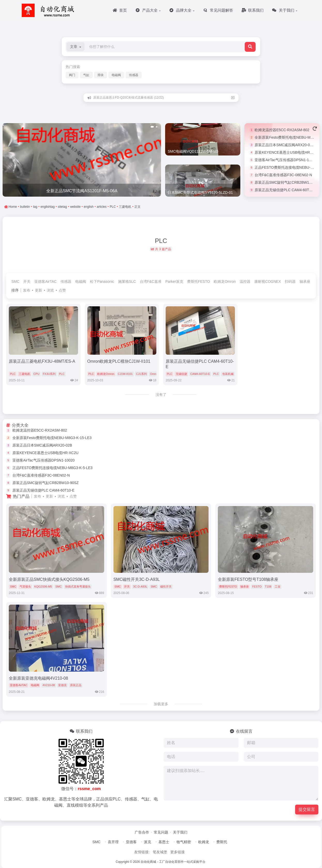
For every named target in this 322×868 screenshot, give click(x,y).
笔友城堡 (160, 852)
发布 (27, 290)
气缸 (86, 75)
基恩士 (164, 842)
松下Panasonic (102, 281)
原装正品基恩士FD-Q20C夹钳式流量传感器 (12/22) (129, 98)
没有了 (161, 395)
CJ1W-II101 (125, 374)
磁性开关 (166, 587)
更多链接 (178, 852)
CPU (36, 374)
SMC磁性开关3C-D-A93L (137, 579)
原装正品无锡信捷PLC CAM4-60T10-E (286, 190)
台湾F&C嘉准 (151, 281)
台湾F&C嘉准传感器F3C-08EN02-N (283, 175)
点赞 (62, 290)
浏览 (50, 290)
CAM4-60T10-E (200, 374)
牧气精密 (184, 842)
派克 (148, 842)
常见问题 (161, 832)
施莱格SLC (127, 281)
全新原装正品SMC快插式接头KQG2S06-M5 (49, 579)
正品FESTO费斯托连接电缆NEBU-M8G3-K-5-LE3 (52, 468)
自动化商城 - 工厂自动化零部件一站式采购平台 (173, 862)
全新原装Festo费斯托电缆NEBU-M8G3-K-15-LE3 (52, 438)
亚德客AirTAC (45, 281)
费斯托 (222, 842)
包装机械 (228, 374)
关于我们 (180, 832)
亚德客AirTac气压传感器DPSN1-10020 (286, 160)
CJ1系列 (141, 374)
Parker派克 (174, 281)
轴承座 (305, 281)
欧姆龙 (204, 842)
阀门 (72, 75)
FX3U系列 (49, 374)
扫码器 (290, 281)
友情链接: (142, 852)
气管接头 (25, 587)
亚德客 (131, 842)
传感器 (134, 75)
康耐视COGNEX (268, 281)
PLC (13, 374)
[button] (76, 47)
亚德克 (62, 685)
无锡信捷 (181, 374)
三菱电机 (25, 374)
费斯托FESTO (198, 281)
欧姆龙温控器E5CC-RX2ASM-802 (282, 130)
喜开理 (113, 842)
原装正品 (76, 685)
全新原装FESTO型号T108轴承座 (248, 579)
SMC (15, 281)
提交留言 (307, 809)
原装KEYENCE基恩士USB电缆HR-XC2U (288, 152)
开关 (27, 281)
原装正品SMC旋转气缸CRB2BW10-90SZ (288, 182)
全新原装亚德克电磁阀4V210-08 (38, 678)
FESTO (257, 587)
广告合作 (142, 832)
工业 (278, 587)
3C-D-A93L (140, 587)
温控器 (245, 281)
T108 (268, 587)
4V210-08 (49, 685)
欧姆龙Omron (225, 281)
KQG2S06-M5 (43, 587)
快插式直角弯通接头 (78, 587)
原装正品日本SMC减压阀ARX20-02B (284, 145)
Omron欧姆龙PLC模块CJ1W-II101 (119, 361)
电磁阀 (116, 75)
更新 (39, 290)
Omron (154, 374)
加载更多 (161, 704)
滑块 (101, 75)
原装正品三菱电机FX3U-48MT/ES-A (42, 361)
